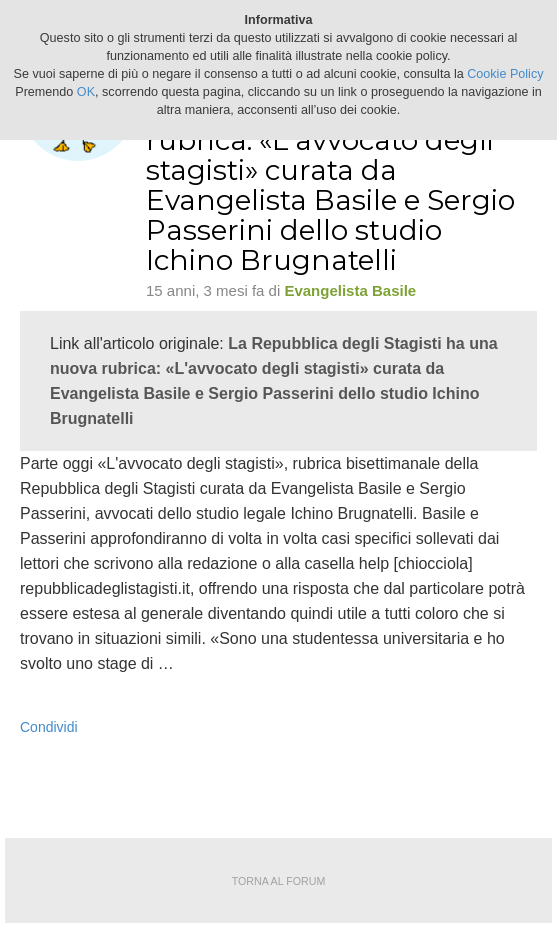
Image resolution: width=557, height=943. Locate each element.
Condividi (49, 727)
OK (86, 92)
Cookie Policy (505, 74)
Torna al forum (279, 881)
